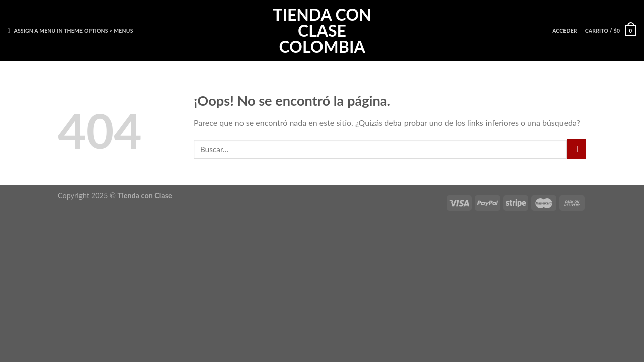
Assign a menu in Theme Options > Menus (73, 31)
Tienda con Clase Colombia (322, 31)
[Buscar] (11, 31)
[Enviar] (576, 149)
